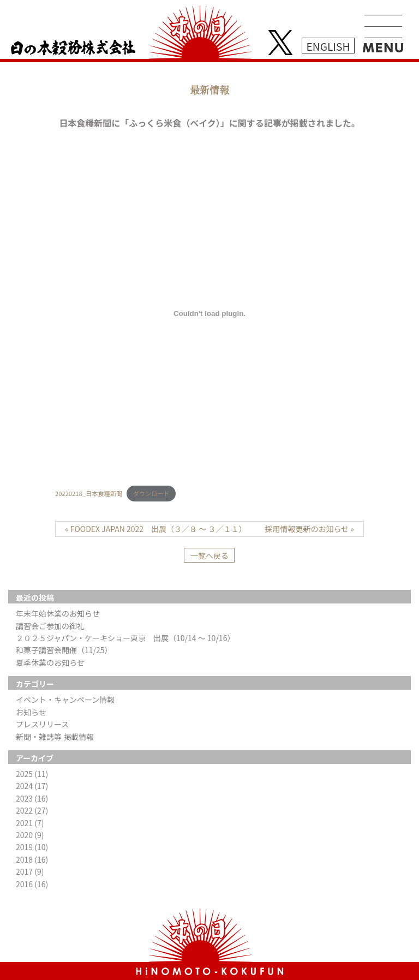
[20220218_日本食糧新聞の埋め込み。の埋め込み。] (209, 313)
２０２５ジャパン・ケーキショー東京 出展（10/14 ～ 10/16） (125, 638)
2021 (30, 823)
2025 (32, 774)
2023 (32, 798)
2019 (32, 847)
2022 (32, 810)
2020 (30, 835)
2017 (30, 871)
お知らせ (31, 712)
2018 (32, 859)
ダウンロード (151, 493)
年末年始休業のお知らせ (58, 613)
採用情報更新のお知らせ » (309, 529)
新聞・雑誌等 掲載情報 (55, 737)
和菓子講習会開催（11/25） (64, 650)
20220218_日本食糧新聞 (89, 493)
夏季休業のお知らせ (50, 662)
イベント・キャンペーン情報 (65, 700)
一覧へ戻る (209, 555)
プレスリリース (42, 724)
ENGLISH (328, 46)
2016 (32, 884)
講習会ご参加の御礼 (50, 626)
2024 (32, 786)
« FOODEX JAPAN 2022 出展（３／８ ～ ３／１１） (155, 529)
